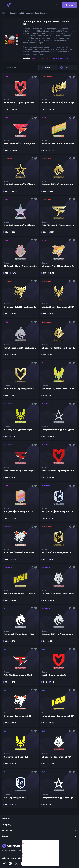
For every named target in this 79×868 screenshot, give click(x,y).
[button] (36, 77)
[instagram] (10, 863)
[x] (16, 863)
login (69, 5)
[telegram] (4, 863)
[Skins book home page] (9, 5)
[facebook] (22, 863)
